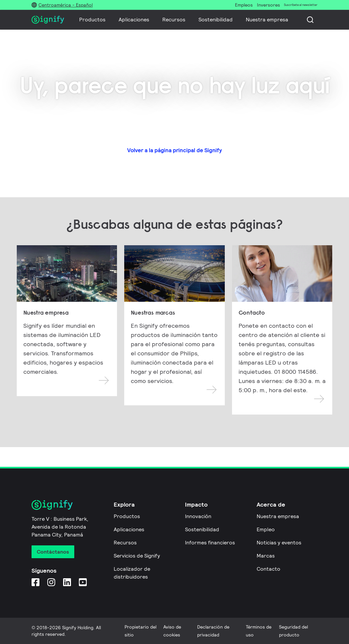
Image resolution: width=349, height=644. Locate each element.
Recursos (174, 20)
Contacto (268, 569)
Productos (92, 20)
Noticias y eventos (279, 543)
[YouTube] (83, 582)
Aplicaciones (134, 20)
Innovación (198, 516)
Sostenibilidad (216, 20)
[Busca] (310, 20)
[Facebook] (35, 582)
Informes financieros (210, 543)
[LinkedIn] (67, 582)
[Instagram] (51, 582)
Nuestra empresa (267, 20)
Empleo (266, 529)
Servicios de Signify (137, 556)
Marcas (266, 556)
